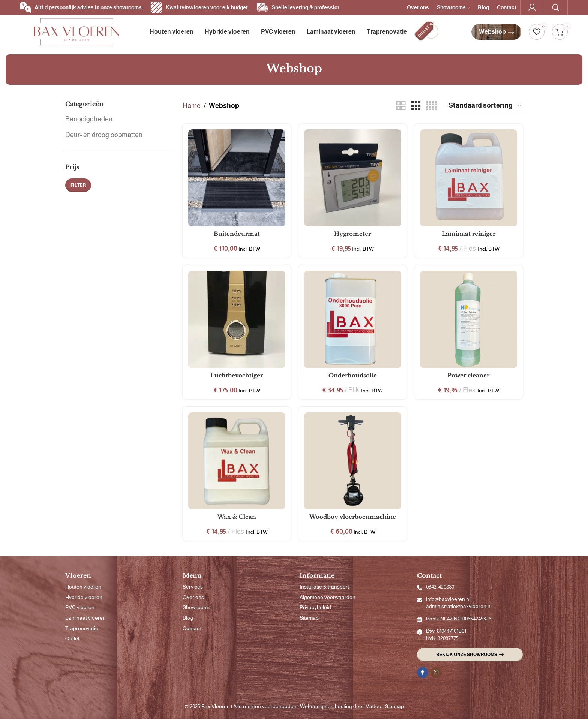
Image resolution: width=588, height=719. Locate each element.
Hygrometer (352, 234)
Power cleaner (468, 375)
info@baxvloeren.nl (448, 599)
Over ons (193, 597)
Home (192, 106)
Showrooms (196, 607)
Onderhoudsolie (353, 375)
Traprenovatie (82, 628)
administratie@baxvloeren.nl (459, 606)
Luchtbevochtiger (237, 375)
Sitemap (309, 618)
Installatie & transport (324, 587)
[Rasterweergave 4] (431, 106)
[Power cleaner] (469, 319)
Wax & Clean (237, 517)
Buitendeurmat (237, 234)
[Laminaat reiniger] (469, 178)
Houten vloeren (83, 587)
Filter (78, 185)
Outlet (72, 638)
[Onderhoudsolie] (353, 319)
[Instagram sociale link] (436, 673)
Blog (188, 618)
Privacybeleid (315, 607)
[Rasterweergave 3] (416, 106)
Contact (192, 628)
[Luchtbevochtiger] (237, 319)
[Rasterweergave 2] (401, 106)
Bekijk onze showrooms (470, 655)
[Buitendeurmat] (237, 178)
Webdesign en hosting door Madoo (341, 706)
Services (193, 587)
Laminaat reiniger (469, 234)
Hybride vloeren (84, 597)
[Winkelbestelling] (485, 106)
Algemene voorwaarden (328, 597)
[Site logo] (76, 31)
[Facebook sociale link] (423, 673)
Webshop (496, 32)
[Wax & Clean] (237, 461)
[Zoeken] (556, 7)
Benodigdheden (89, 119)
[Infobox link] (426, 32)
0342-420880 (440, 587)
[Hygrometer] (353, 178)
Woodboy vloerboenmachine (353, 517)
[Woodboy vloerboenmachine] (353, 461)
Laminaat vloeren (85, 618)
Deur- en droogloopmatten (104, 135)
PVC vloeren (80, 607)
